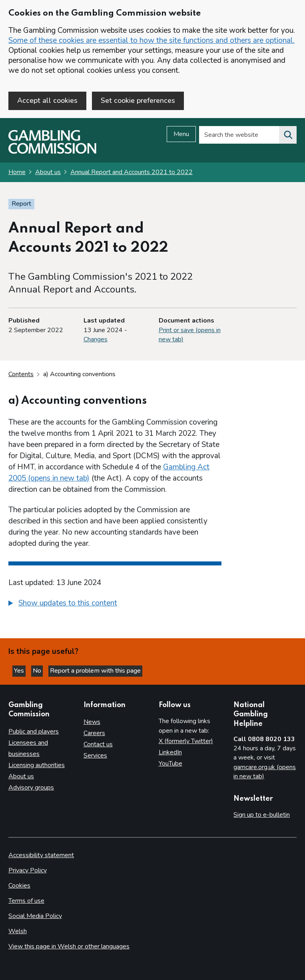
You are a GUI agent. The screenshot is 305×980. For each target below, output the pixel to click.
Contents (21, 374)
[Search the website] (288, 135)
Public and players (34, 731)
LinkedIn (170, 752)
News (92, 722)
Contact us (98, 744)
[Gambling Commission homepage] (52, 152)
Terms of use (26, 901)
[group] (115, 604)
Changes (96, 339)
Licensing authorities (37, 765)
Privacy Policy (28, 870)
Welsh (18, 931)
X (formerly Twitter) (186, 741)
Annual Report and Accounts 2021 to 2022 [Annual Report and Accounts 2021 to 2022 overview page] (132, 172)
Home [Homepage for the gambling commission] (17, 172)
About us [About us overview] (21, 776)
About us (48, 172)
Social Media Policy (35, 916)
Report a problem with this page (95, 671)
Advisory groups (31, 788)
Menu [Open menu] (181, 134)
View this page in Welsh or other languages (69, 946)
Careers (94, 733)
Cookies (19, 886)
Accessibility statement (41, 855)
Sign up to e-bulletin (262, 815)
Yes (20, 671)
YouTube (170, 764)
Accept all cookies (47, 100)
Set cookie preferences (138, 100)
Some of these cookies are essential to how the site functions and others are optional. (152, 40)
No (38, 671)
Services (95, 756)
